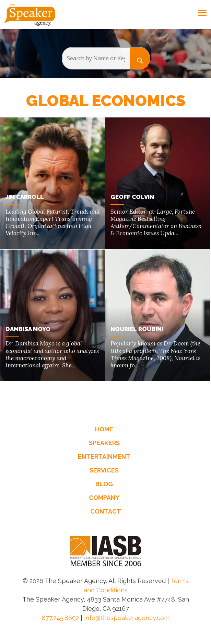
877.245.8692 (60, 617)
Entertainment (104, 456)
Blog (104, 484)
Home (104, 429)
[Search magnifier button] (140, 58)
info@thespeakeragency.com (127, 617)
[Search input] (96, 58)
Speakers (104, 443)
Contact (106, 511)
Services (104, 470)
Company (104, 497)
